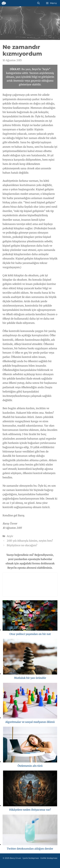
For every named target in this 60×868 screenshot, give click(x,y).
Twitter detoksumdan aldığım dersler (30, 849)
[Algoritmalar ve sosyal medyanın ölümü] (30, 701)
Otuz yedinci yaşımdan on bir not (30, 634)
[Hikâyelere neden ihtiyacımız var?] (30, 789)
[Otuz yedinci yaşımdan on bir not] (30, 616)
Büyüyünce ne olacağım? (22, 545)
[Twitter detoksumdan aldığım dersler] (30, 831)
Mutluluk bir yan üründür (30, 678)
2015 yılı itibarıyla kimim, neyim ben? (30, 541)
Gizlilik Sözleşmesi (49, 858)
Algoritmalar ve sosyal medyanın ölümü (30, 722)
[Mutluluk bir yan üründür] (30, 657)
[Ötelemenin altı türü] (30, 745)
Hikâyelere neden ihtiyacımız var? (30, 810)
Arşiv (10, 536)
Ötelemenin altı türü (30, 766)
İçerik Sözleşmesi (31, 858)
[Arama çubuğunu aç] (38, 3)
